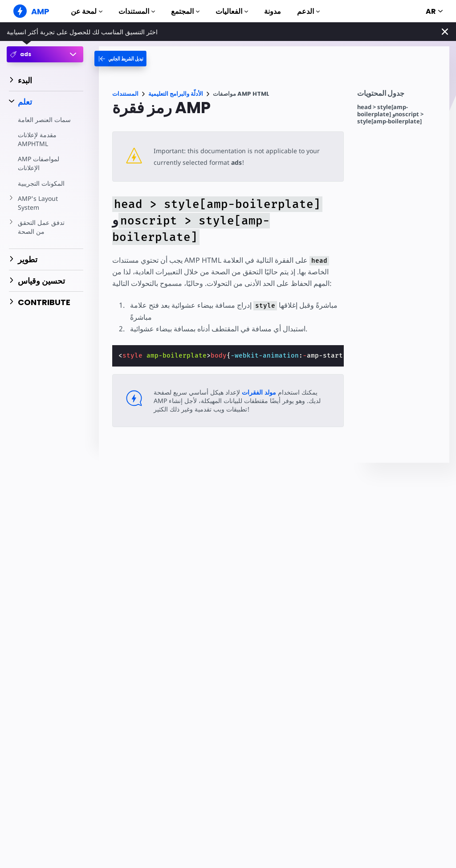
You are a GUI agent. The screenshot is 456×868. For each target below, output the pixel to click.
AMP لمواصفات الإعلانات (39, 163)
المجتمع (185, 11)
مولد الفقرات (258, 392)
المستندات (137, 11)
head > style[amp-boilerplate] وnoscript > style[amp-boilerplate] (390, 114)
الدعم (308, 11)
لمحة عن (87, 11)
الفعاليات (232, 11)
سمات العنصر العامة (44, 120)
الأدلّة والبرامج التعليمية (176, 94)
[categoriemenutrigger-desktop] (127, 59)
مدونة (273, 11)
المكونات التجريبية (41, 183)
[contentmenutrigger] (399, 96)
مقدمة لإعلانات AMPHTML (37, 139)
